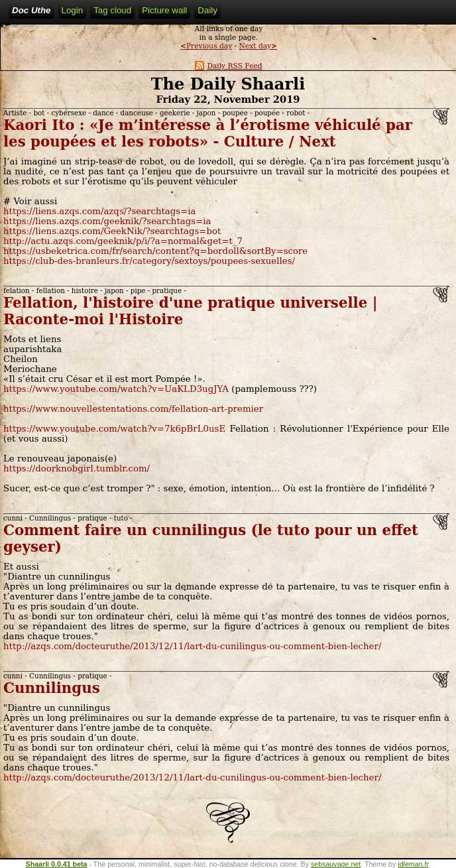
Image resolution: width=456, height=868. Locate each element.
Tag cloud (112, 10)
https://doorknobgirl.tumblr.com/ (77, 468)
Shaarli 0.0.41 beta (57, 864)
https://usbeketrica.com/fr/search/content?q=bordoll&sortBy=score (155, 251)
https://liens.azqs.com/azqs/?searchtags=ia (100, 211)
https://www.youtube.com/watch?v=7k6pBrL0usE (114, 429)
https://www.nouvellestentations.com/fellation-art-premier (133, 409)
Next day (258, 46)
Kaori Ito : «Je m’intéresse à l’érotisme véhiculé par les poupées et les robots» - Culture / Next (208, 133)
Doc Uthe (31, 10)
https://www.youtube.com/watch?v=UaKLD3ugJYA (116, 389)
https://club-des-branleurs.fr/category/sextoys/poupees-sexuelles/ (149, 261)
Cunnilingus (52, 688)
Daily (207, 10)
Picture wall (164, 10)
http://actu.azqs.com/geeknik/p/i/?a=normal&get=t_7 (123, 241)
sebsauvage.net (336, 864)
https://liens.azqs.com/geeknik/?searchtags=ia (107, 221)
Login (73, 10)
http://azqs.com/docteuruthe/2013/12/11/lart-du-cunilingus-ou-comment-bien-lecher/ (192, 646)
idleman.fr (413, 864)
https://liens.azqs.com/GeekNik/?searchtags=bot (112, 231)
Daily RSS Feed (228, 66)
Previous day (206, 46)
